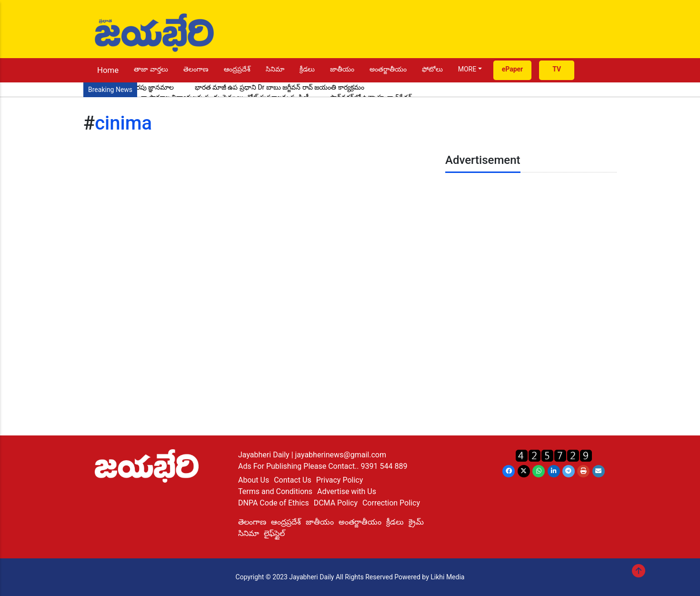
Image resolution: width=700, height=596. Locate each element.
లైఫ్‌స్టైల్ (274, 533)
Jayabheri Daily (265, 455)
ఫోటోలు (432, 69)
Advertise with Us (347, 491)
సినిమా (275, 69)
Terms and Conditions (275, 491)
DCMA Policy (336, 503)
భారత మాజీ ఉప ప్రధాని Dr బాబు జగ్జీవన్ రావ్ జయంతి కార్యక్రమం (280, 87)
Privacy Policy (340, 480)
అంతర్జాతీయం (388, 69)
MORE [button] (467, 69)
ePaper (513, 69)
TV (557, 69)
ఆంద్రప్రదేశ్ (237, 69)
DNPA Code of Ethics (274, 503)
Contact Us (293, 480)
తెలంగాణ (196, 69)
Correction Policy (391, 503)
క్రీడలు (307, 69)
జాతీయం (342, 69)
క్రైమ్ (416, 522)
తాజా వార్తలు (151, 69)
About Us (254, 480)
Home (108, 70)
